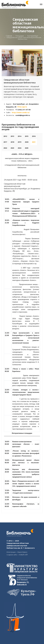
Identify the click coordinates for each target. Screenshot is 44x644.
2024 (19, 148)
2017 (5, 142)
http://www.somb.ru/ (21, 112)
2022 (5, 148)
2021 (34, 142)
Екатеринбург (33, 36)
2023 (12, 148)
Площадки (20, 36)
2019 (19, 142)
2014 (19, 136)
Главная (9, 36)
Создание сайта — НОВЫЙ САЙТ (17, 555)
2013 (12, 136)
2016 (34, 136)
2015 (27, 136)
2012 (5, 136)
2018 (12, 142)
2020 (27, 142)
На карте (22, 107)
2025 (27, 148)
